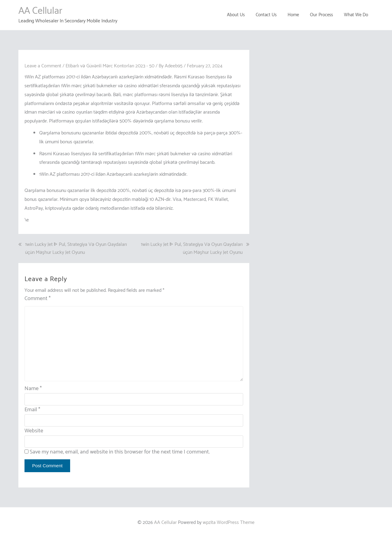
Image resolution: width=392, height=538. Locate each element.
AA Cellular (40, 11)
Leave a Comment (43, 66)
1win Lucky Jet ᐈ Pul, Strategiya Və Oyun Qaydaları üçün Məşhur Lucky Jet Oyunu (76, 248)
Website (34, 431)
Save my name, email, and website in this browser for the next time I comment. (120, 452)
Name (33, 389)
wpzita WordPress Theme (229, 523)
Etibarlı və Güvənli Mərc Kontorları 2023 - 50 (110, 66)
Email (32, 410)
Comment (38, 299)
